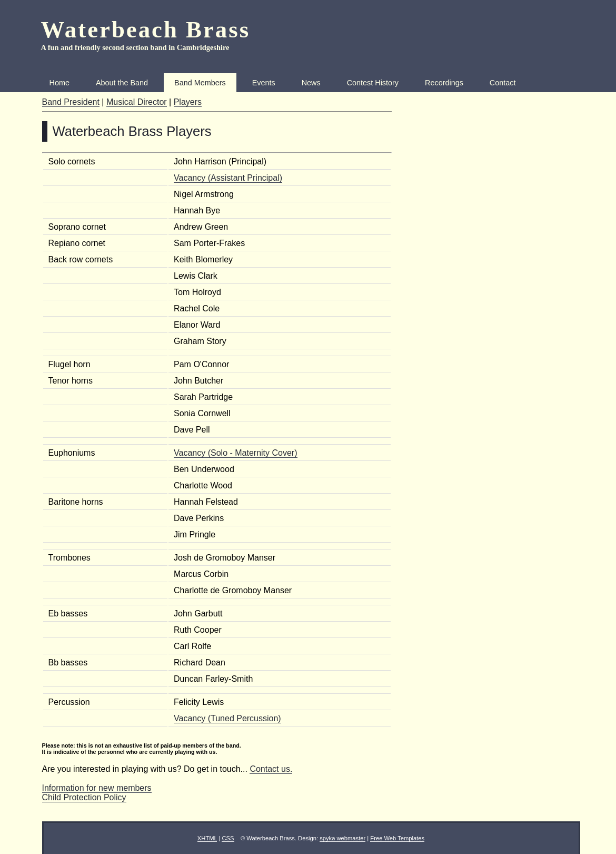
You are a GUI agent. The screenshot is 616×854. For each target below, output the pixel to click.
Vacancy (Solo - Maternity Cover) (235, 453)
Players (188, 102)
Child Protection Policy (84, 797)
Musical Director (137, 102)
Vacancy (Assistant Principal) (228, 178)
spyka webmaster (342, 838)
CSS (228, 838)
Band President (71, 102)
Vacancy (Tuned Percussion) (227, 718)
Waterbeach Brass (146, 30)
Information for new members (97, 788)
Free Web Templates (397, 838)
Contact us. (271, 769)
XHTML (207, 838)
